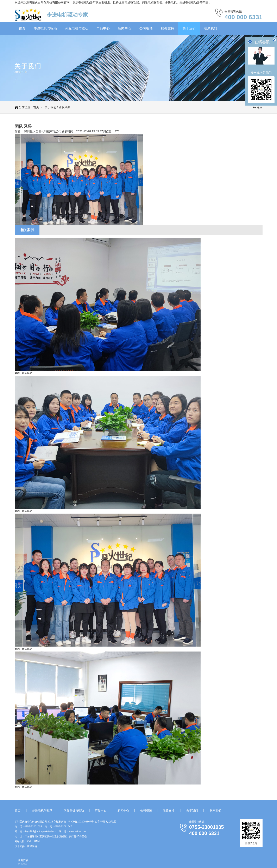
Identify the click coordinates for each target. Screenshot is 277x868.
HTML (37, 841)
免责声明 (100, 822)
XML (30, 841)
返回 (260, 107)
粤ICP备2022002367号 (81, 822)
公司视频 (146, 28)
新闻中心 (125, 28)
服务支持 (168, 28)
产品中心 (103, 28)
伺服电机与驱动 (77, 28)
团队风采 (64, 107)
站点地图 (111, 822)
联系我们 (210, 28)
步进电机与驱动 (45, 28)
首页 (22, 28)
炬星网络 (32, 846)
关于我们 (189, 28)
